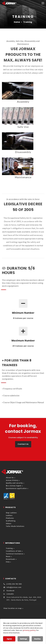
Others (9, 524)
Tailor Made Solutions (15, 526)
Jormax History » (13, 480)
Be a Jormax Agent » (14, 486)
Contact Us (23, 444)
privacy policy (29, 630)
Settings (23, 639)
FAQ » (8, 562)
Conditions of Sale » (14, 551)
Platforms (10, 518)
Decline (37, 639)
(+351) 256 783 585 (14, 584)
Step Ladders (11, 513)
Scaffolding (11, 521)
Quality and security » (15, 483)
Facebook (10, 591)
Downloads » (11, 559)
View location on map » (13, 608)
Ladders (9, 516)
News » (9, 557)
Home (17, 22)
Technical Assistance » (15, 554)
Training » (10, 548)
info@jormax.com (14, 587)
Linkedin (10, 594)
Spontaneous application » (17, 489)
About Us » (11, 478)
